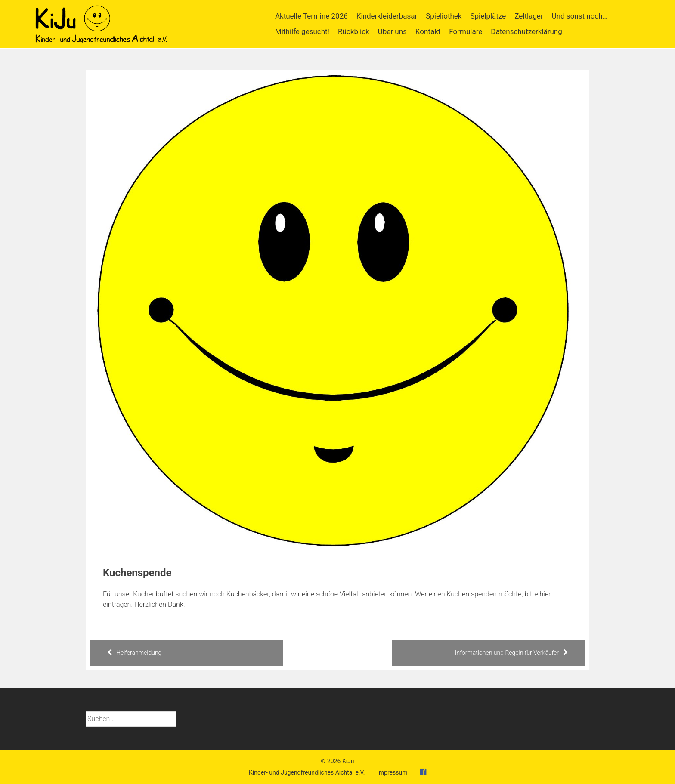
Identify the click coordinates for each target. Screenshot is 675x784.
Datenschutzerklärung (526, 31)
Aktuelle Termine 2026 (311, 16)
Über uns (392, 31)
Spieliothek (444, 16)
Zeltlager (529, 16)
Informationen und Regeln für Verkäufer (511, 653)
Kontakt (428, 31)
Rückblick (354, 31)
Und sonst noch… (580, 16)
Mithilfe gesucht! (302, 31)
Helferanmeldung (134, 653)
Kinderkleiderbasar (387, 16)
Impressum (392, 772)
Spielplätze (488, 16)
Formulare (466, 31)
